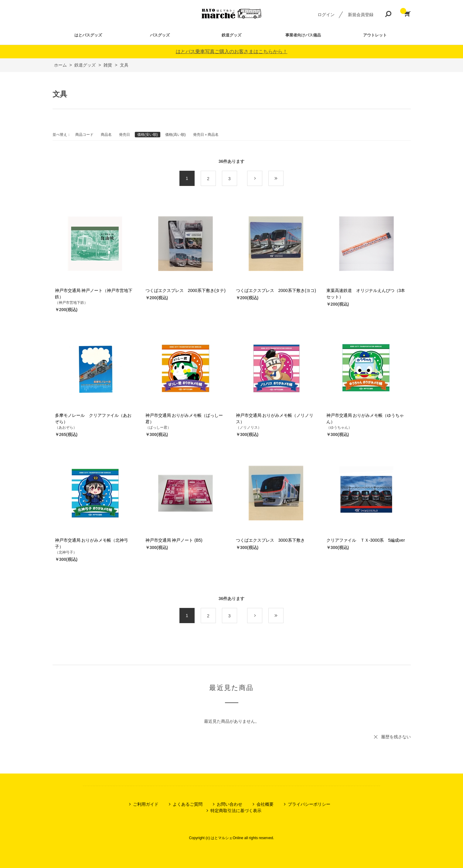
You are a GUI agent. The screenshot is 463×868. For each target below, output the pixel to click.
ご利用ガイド (146, 804)
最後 (283, 179)
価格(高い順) (175, 135)
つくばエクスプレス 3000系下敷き (270, 540)
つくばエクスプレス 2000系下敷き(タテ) (186, 290)
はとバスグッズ (88, 35)
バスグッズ (160, 35)
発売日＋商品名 (206, 135)
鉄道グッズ (231, 35)
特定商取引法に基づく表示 (236, 811)
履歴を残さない (396, 737)
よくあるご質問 (188, 804)
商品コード (84, 135)
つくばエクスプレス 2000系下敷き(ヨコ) (276, 290)
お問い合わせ (230, 804)
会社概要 (265, 804)
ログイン (326, 15)
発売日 (124, 135)
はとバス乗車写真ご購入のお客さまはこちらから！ (232, 51)
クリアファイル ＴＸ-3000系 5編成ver (366, 540)
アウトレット (375, 35)
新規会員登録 (361, 15)
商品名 (106, 135)
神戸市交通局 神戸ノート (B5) (174, 540)
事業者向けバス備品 (303, 35)
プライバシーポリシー (309, 804)
